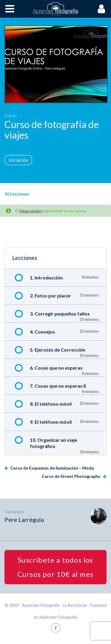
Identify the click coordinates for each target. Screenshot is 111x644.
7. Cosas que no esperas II (58, 386)
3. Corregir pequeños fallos (60, 314)
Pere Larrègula (24, 520)
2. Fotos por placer (50, 296)
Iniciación (18, 160)
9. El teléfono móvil (51, 422)
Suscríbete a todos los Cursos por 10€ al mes (55, 567)
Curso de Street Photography (71, 476)
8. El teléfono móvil (51, 404)
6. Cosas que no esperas (56, 368)
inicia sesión (31, 211)
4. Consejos (42, 332)
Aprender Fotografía (58, 617)
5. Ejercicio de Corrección (58, 350)
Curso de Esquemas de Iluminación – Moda (52, 468)
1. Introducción (46, 277)
